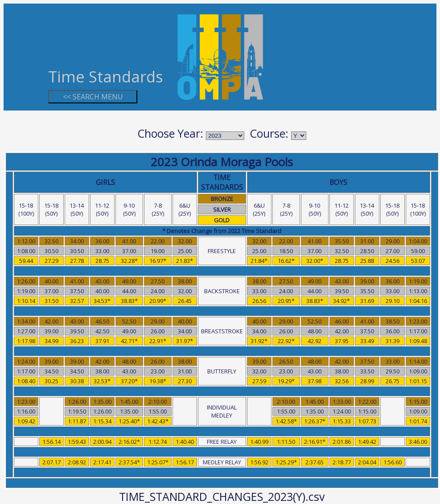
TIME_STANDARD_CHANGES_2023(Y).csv (222, 496)
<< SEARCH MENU (93, 97)
